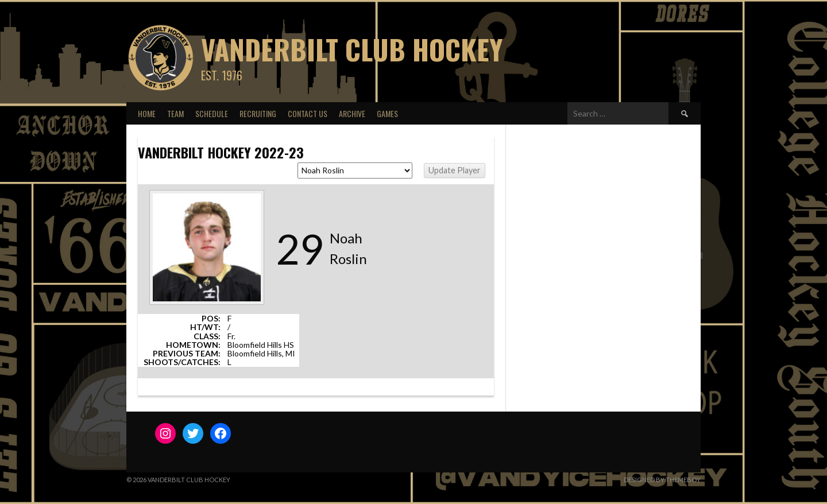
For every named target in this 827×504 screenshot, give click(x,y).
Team (175, 113)
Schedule (212, 113)
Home (147, 113)
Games (387, 113)
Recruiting (258, 113)
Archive (352, 113)
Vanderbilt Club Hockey (352, 49)
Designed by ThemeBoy (662, 480)
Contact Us (308, 113)
